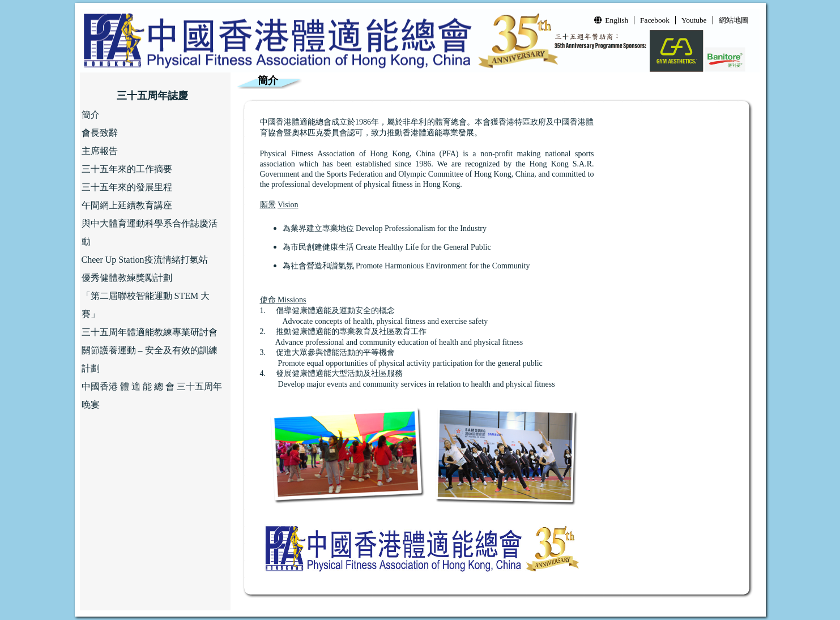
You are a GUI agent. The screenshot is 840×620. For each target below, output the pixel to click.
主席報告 (100, 151)
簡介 (91, 115)
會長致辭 (100, 133)
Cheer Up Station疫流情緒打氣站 (145, 260)
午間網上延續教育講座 (127, 205)
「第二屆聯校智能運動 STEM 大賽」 (146, 305)
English (611, 20)
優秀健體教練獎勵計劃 (127, 278)
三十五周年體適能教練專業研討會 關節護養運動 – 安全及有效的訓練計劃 (150, 350)
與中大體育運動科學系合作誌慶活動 (150, 232)
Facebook (655, 20)
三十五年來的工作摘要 (127, 169)
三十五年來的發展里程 (127, 187)
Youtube (694, 20)
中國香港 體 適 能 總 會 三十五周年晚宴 (152, 395)
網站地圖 (734, 20)
